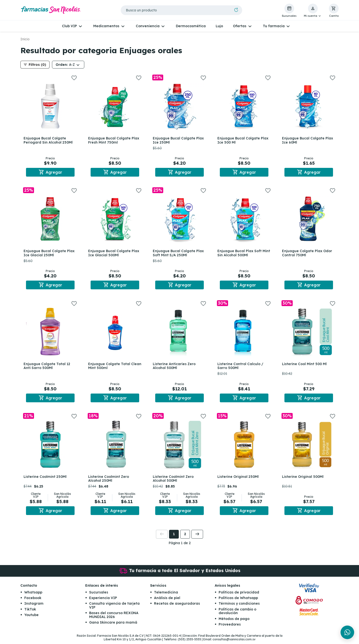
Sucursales (99, 595)
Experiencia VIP (103, 601)
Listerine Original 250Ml (239, 479)
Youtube (31, 618)
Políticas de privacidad (239, 595)
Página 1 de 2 (180, 546)
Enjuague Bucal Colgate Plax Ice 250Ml (179, 140)
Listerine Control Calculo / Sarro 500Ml (241, 367)
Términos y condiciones (239, 606)
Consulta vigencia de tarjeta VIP (114, 608)
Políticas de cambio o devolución (237, 614)
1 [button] (174, 537)
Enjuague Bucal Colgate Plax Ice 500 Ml (244, 140)
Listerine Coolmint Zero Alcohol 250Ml (109, 481)
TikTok (30, 612)
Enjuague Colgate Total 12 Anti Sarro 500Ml (48, 367)
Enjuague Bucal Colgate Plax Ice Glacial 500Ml (114, 254)
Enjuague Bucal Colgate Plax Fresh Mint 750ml (114, 140)
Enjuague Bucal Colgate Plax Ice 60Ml (308, 140)
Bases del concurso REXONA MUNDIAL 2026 (114, 618)
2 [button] (185, 537)
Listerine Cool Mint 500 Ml (305, 365)
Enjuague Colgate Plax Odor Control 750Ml (308, 254)
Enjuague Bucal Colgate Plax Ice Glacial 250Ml (50, 254)
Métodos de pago (234, 621)
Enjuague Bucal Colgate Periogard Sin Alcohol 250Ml (49, 140)
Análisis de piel (167, 601)
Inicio (25, 39)
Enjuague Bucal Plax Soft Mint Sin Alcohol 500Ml (240, 254)
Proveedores (230, 627)
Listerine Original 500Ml (303, 479)
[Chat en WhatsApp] (347, 632)
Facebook (33, 601)
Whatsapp (33, 595)
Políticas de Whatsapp (238, 601)
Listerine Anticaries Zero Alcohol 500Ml (175, 367)
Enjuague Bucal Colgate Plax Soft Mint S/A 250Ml (179, 254)
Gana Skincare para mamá (113, 625)
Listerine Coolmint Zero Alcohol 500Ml (174, 481)
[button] (313, 11)
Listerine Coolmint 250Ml (46, 479)
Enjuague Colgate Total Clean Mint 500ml (110, 367)
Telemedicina (166, 595)
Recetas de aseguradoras (177, 606)
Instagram (34, 606)
